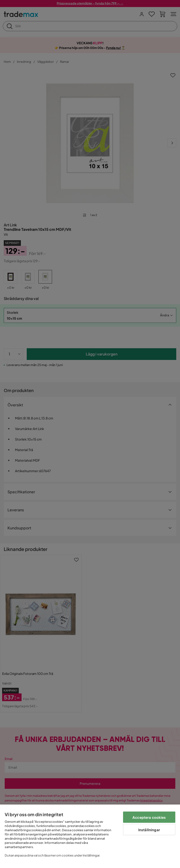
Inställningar (149, 830)
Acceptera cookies (149, 817)
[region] (90, 836)
